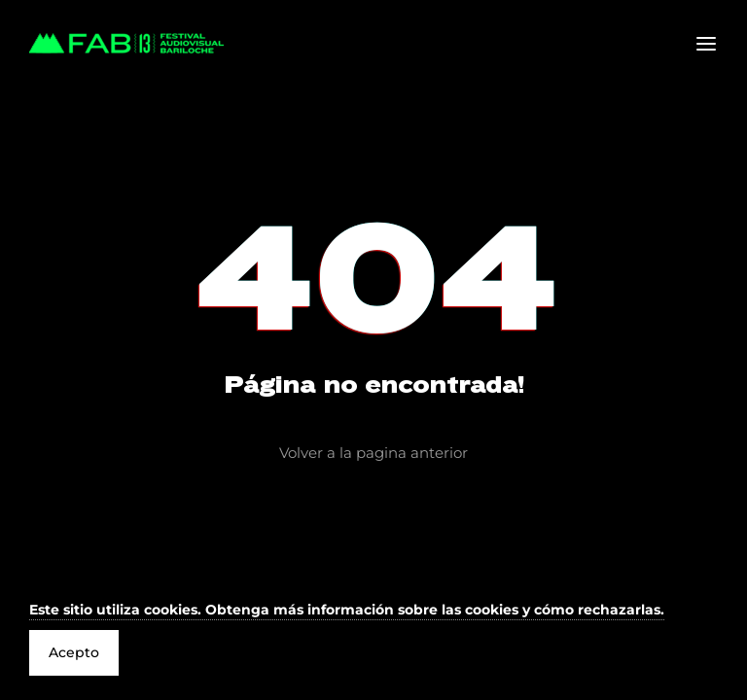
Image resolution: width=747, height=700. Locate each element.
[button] (347, 611)
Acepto (74, 652)
